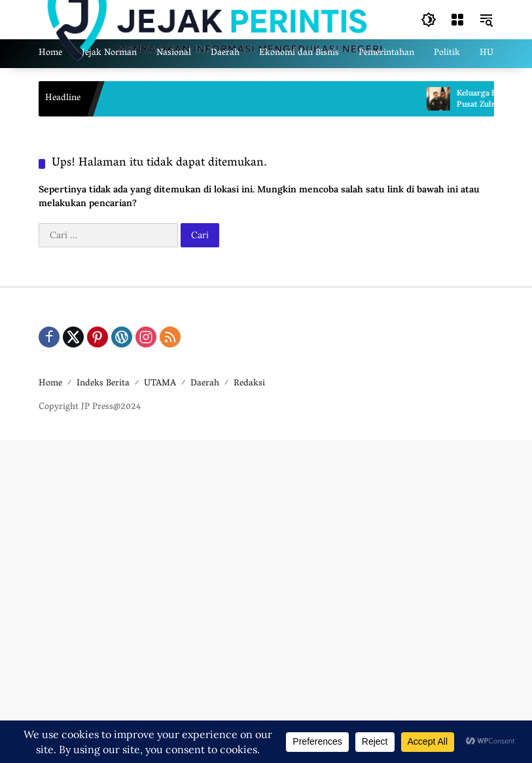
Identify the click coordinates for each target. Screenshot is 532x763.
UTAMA (160, 384)
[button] (429, 20)
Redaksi (249, 384)
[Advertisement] (266, 600)
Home (50, 384)
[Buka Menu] (457, 20)
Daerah (205, 384)
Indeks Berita (103, 384)
